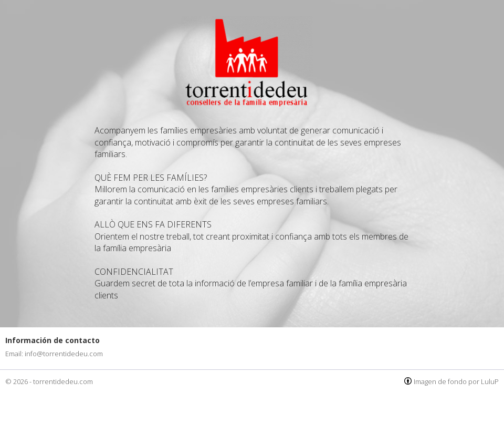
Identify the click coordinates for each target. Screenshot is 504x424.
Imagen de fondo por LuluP (456, 381)
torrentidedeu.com (63, 381)
